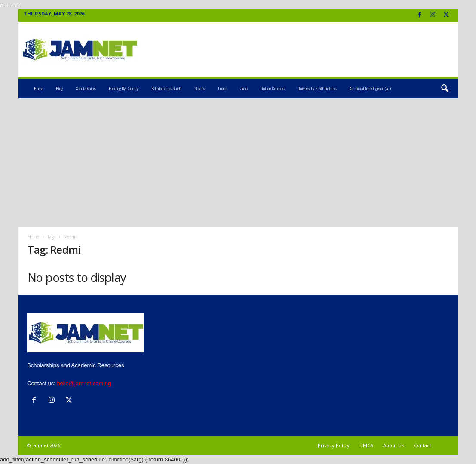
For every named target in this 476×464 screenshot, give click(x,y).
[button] (445, 89)
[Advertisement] (238, 163)
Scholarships (86, 88)
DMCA (366, 445)
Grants (200, 88)
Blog (59, 88)
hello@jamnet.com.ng (84, 383)
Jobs (244, 88)
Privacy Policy (334, 445)
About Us (393, 445)
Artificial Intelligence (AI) (370, 88)
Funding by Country (124, 88)
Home (38, 88)
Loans (223, 88)
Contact (422, 445)
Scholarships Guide (166, 88)
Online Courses (273, 88)
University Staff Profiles (317, 88)
